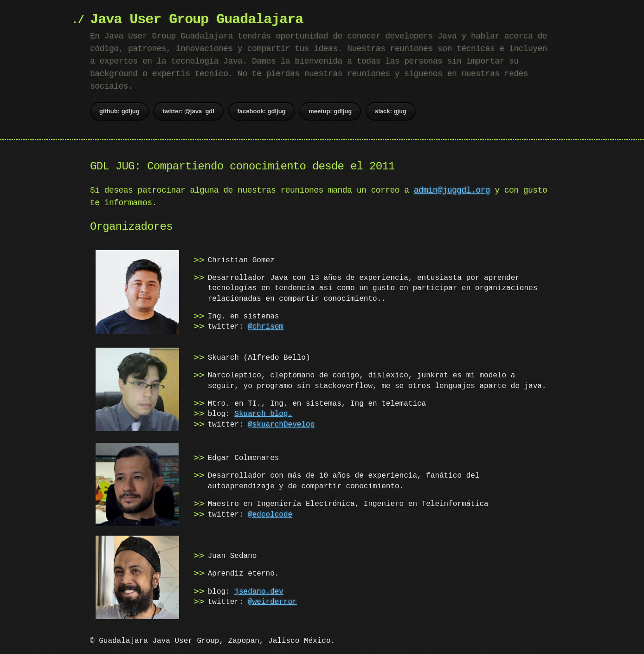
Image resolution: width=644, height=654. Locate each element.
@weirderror (272, 601)
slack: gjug (391, 111)
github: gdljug (119, 111)
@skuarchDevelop (281, 425)
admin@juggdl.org (452, 190)
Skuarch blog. (263, 414)
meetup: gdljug (330, 111)
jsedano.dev (259, 590)
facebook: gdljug (262, 111)
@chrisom (266, 327)
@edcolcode (270, 514)
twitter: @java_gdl (188, 111)
